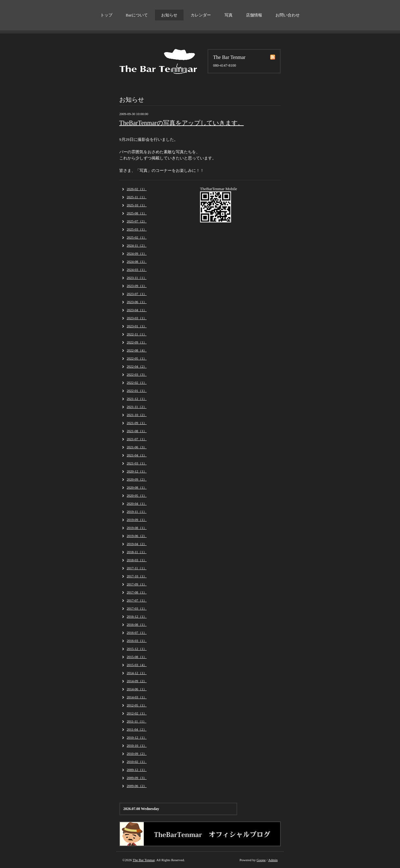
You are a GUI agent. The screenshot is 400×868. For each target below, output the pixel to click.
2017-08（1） (137, 592)
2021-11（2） (137, 407)
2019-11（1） (137, 512)
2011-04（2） (137, 729)
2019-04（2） (137, 544)
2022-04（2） (137, 366)
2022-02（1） (137, 383)
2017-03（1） (137, 608)
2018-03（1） (137, 560)
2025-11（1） (137, 197)
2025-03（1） (137, 229)
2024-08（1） (137, 262)
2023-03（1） (137, 318)
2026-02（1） (137, 189)
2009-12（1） (137, 770)
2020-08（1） (137, 487)
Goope (261, 860)
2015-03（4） (137, 665)
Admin (273, 860)
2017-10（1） (137, 576)
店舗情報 (254, 15)
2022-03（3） (137, 374)
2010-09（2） (137, 754)
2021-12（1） (137, 399)
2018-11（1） (137, 552)
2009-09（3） (137, 778)
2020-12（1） (137, 471)
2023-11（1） (137, 278)
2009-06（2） (137, 786)
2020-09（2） (137, 479)
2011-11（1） (136, 721)
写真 (229, 15)
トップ (106, 15)
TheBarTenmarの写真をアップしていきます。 (182, 123)
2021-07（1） (137, 439)
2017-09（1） (137, 584)
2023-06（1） (137, 302)
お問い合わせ (288, 15)
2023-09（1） (137, 286)
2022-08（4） (137, 350)
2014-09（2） (137, 681)
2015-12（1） (137, 649)
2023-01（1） (137, 326)
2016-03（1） (137, 641)
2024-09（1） (137, 253)
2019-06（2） (137, 536)
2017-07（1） (137, 600)
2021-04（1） (137, 455)
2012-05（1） (137, 705)
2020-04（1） (137, 503)
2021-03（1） (137, 463)
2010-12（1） (137, 737)
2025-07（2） (137, 221)
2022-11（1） (137, 334)
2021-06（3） (137, 447)
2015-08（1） (137, 657)
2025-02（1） (137, 237)
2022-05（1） (137, 358)
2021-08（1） (137, 431)
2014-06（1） (137, 689)
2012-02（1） (137, 713)
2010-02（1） (137, 762)
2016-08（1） (137, 624)
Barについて (137, 15)
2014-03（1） (137, 697)
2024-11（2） (137, 245)
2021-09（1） (137, 423)
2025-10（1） (137, 205)
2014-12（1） (137, 673)
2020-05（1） (137, 495)
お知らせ (169, 15)
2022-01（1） (137, 391)
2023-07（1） (137, 294)
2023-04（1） (137, 310)
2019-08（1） (137, 528)
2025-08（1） (137, 213)
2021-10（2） (137, 415)
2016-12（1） (137, 616)
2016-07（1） (137, 633)
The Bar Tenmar (144, 860)
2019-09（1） (137, 520)
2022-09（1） (137, 342)
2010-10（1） (137, 745)
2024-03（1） (137, 270)
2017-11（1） (137, 568)
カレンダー (201, 15)
